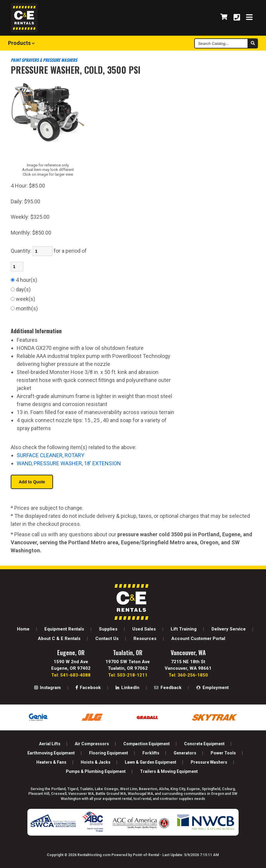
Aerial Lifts (50, 744)
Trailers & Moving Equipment (169, 771)
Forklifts (151, 753)
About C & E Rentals (59, 639)
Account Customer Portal (198, 639)
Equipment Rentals (64, 629)
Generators (185, 753)
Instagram (48, 688)
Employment (213, 688)
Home (23, 629)
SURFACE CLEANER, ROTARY (50, 455)
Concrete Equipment (204, 744)
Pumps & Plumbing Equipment (96, 771)
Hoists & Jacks (96, 762)
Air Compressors (92, 744)
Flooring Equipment (109, 753)
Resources (145, 639)
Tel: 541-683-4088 (71, 675)
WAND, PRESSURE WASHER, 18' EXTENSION (69, 463)
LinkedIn (127, 688)
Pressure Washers (209, 762)
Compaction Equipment (147, 744)
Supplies (108, 629)
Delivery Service (229, 629)
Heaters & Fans (51, 762)
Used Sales (144, 629)
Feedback (168, 688)
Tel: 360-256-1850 (188, 675)
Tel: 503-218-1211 (128, 675)
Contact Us (107, 639)
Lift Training (184, 629)
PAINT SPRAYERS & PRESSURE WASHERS (44, 60)
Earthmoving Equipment (51, 753)
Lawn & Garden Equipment (151, 762)
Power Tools (223, 753)
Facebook (88, 688)
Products (21, 43)
